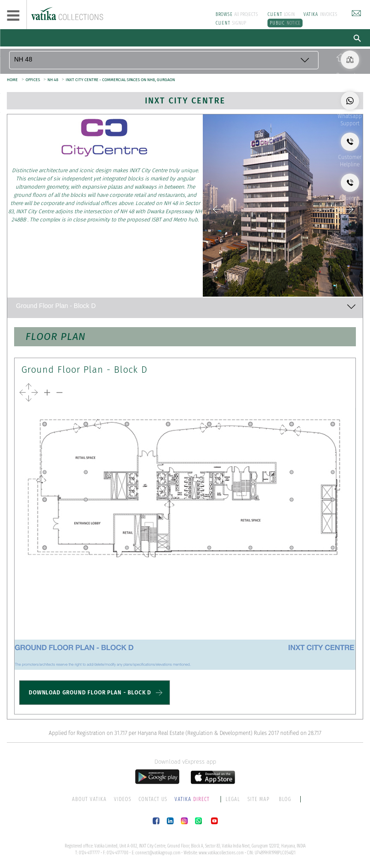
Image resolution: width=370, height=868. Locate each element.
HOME (12, 80)
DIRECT (193, 799)
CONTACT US (153, 799)
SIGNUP (231, 23)
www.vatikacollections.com (221, 853)
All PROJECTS (237, 14)
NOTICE (285, 23)
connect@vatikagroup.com (158, 853)
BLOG (285, 799)
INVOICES (320, 14)
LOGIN (281, 14)
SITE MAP (259, 799)
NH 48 (53, 80)
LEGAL (233, 799)
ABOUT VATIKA (89, 799)
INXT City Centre (185, 101)
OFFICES (33, 80)
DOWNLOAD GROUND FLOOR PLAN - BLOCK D (90, 693)
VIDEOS (123, 799)
